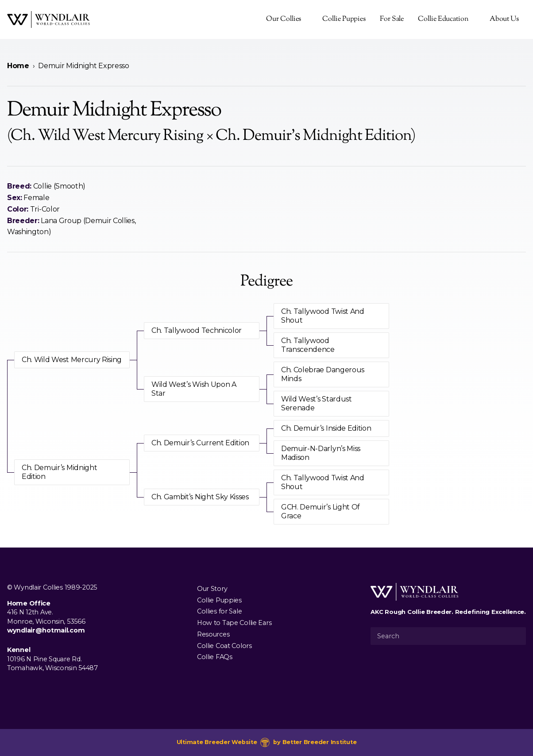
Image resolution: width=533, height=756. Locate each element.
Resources (213, 634)
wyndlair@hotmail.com (46, 630)
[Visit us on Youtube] (41, 688)
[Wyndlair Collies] (48, 19)
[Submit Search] (516, 636)
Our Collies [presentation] (284, 19)
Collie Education (443, 19)
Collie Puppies (344, 19)
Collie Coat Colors (224, 645)
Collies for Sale (219, 611)
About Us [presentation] (504, 19)
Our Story (212, 589)
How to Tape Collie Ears (234, 623)
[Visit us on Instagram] (27, 688)
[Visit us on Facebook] (12, 688)
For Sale (392, 19)
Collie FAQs (215, 657)
